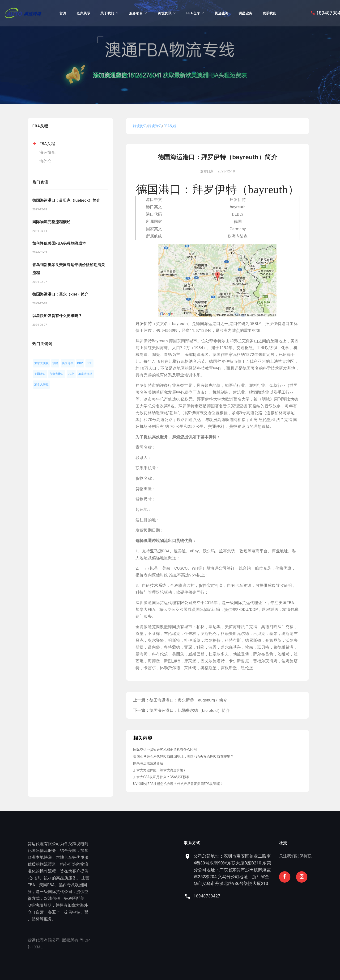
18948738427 (244, 896)
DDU (89, 363)
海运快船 (48, 152)
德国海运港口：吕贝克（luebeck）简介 (66, 200)
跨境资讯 (165, 13)
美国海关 (68, 363)
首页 (63, 13)
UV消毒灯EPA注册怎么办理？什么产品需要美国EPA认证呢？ (178, 784)
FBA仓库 (193, 13)
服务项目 (136, 13)
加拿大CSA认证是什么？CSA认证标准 (161, 777)
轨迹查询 (222, 13)
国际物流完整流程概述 (51, 222)
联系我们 (270, 13)
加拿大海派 (85, 374)
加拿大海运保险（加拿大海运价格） (160, 770)
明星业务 (245, 13)
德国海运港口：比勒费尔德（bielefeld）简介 (190, 710)
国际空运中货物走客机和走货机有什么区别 (165, 750)
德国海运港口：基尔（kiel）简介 (60, 294)
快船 (55, 363)
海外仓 (46, 161)
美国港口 (40, 374)
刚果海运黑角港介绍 (148, 763)
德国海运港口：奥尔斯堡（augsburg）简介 (188, 700)
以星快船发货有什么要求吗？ (57, 316)
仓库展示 (83, 13)
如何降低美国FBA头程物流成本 (59, 243)
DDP (80, 363)
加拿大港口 (57, 374)
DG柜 (71, 374)
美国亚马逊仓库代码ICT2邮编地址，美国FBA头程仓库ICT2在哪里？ (183, 756)
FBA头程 (47, 144)
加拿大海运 (41, 384)
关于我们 (107, 13)
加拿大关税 (41, 363)
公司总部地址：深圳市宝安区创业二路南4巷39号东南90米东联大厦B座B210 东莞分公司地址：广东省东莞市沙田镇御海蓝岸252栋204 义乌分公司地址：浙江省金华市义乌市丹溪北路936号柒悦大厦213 (269, 870)
